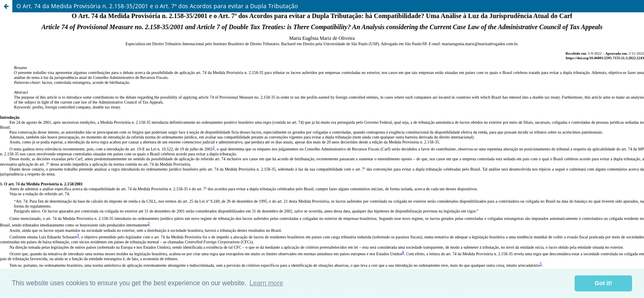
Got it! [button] (603, 283)
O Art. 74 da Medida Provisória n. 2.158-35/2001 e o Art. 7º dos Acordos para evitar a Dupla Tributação (157, 6)
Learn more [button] (266, 283)
